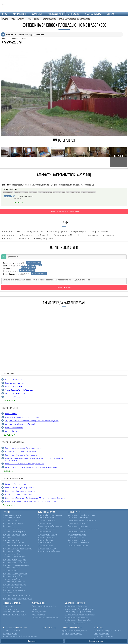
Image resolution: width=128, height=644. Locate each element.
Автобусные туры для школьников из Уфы (79, 623)
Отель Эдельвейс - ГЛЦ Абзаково (19, 390)
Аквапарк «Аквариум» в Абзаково (20, 397)
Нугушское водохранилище (12, 518)
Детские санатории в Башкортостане (50, 526)
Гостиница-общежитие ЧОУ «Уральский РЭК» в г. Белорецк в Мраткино (35, 498)
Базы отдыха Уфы (9, 526)
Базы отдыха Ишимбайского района (15, 534)
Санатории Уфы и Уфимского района (50, 515)
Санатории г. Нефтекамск (46, 529)
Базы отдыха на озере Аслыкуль (13, 543)
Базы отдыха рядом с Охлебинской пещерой (17, 598)
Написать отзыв (64, 287)
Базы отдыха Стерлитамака (12, 529)
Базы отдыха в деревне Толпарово (14, 557)
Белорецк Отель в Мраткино (17, 484)
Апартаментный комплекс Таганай (20, 424)
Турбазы (4, 14)
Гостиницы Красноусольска (12, 587)
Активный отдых (74, 14)
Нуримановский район (10, 593)
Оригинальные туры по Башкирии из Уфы (46, 617)
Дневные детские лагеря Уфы (78, 546)
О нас (2, 4)
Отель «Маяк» (11, 414)
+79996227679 (12, 42)
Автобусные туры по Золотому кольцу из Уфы (80, 614)
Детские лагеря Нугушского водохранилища (82, 521)
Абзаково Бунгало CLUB (16, 394)
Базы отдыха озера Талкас (12, 540)
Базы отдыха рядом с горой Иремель (15, 562)
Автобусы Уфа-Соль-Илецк (12, 631)
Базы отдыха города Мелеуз (12, 579)
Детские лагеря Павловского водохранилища (83, 529)
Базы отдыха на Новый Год (12, 551)
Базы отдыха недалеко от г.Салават (15, 559)
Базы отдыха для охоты (11, 571)
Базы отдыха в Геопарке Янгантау (14, 576)
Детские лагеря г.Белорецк (77, 540)
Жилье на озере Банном (11, 609)
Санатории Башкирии (20, 14)
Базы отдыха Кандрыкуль (11, 521)
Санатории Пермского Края (47, 548)
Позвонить (32, 641)
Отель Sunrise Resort (14, 428)
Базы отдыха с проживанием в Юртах (15, 573)
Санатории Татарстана (45, 543)
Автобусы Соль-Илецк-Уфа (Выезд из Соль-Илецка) (20, 636)
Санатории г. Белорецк (45, 540)
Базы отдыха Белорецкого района (14, 532)
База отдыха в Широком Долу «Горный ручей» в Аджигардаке (31, 467)
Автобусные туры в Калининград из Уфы (78, 620)
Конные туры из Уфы (39, 612)
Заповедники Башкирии (72, 628)
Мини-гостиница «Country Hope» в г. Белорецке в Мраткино (31, 502)
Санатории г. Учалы (44, 523)
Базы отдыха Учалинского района (14, 590)
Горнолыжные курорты (55, 14)
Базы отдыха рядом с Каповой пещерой (16, 546)
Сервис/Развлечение (11, 274)
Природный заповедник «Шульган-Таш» (75, 631)
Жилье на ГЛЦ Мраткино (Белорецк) (15, 614)
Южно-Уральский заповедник (72, 633)
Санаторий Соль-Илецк (102, 633)
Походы (35, 609)
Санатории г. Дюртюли (45, 537)
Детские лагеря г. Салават (77, 523)
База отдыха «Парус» (14, 380)
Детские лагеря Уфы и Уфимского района (82, 515)
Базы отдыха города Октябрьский (14, 582)
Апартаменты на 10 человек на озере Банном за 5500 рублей (32, 421)
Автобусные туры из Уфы (93, 14)
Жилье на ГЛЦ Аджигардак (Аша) (14, 612)
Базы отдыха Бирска (10, 537)
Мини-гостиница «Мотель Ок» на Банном (23, 417)
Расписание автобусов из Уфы (15, 628)
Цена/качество (9, 266)
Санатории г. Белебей (45, 532)
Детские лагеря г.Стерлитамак (78, 518)
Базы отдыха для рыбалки (11, 568)
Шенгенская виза (49, 628)
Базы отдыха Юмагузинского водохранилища (18, 548)
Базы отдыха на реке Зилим (12, 554)
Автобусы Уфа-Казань (10, 633)
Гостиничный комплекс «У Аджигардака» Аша (25, 464)
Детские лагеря (37, 14)
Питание (6, 268)
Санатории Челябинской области (49, 551)
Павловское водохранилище (12, 515)
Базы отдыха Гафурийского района (14, 584)
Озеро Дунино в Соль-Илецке (104, 636)
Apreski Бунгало (12, 431)
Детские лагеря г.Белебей (77, 532)
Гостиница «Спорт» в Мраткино (19, 495)
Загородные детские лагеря (77, 534)
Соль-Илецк (99, 628)
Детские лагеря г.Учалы (76, 537)
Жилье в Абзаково (9, 606)
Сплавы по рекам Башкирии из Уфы (44, 606)
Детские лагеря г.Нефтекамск (78, 526)
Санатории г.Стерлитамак (46, 521)
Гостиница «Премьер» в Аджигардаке (21, 455)
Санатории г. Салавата (45, 546)
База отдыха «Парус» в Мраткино (19, 488)
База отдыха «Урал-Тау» (15, 383)
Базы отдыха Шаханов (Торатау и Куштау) (16, 596)
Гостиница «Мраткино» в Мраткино (20, 491)
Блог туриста (111, 14)
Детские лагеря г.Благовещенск (79, 543)
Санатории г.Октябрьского (46, 518)
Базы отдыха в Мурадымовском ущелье (16, 565)
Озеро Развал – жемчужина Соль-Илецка (108, 631)
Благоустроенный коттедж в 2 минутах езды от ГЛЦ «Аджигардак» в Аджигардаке (34, 459)
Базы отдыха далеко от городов (13, 523)
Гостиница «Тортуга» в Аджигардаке (21, 452)
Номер (5, 271)
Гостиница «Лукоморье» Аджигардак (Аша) (23, 448)
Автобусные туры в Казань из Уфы (76, 606)
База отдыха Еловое (14, 387)
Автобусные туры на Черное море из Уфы (78, 612)
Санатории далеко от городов (47, 534)
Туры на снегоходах (38, 614)
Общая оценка (8, 263)
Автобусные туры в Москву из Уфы (76, 617)
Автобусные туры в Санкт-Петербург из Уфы (79, 609)
